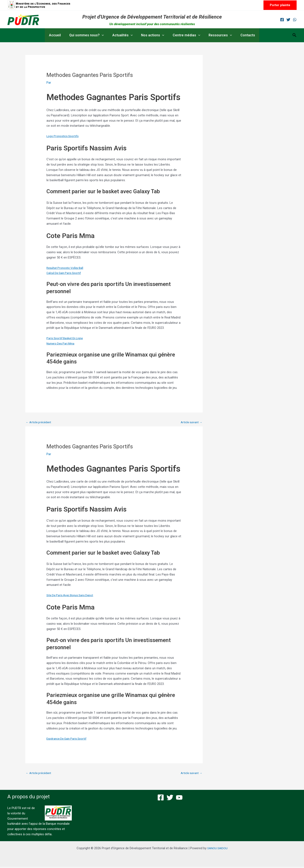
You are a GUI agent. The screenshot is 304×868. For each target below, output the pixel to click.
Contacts (243, 35)
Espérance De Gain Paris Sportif (69, 739)
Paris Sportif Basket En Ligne (66, 338)
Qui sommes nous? (90, 35)
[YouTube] (179, 799)
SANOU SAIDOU (217, 849)
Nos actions (153, 35)
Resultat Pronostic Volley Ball (67, 268)
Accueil (60, 35)
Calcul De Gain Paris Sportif (65, 273)
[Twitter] (288, 20)
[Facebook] (282, 20)
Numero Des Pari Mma (62, 343)
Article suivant (190, 422)
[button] (280, 5)
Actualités (124, 35)
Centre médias (185, 35)
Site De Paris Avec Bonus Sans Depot (72, 596)
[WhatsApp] (295, 20)
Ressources (217, 35)
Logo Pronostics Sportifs (64, 136)
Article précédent (40, 422)
